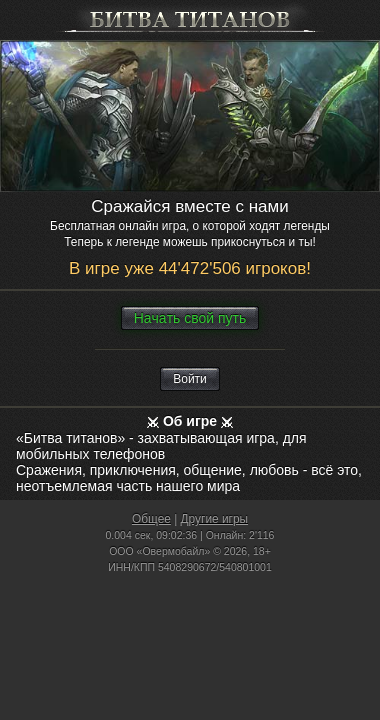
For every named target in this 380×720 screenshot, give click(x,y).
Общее (151, 519)
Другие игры (215, 519)
